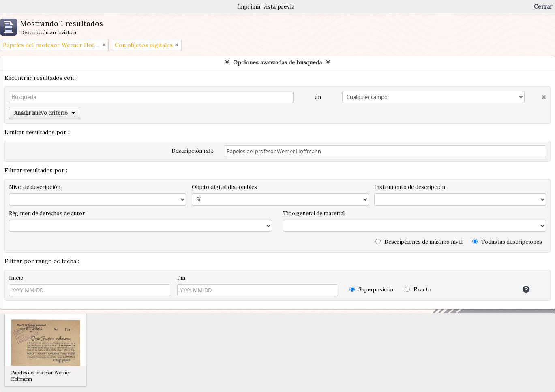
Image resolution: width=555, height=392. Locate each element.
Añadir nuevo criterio (45, 113)
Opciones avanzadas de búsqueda (277, 62)
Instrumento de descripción (410, 187)
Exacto (418, 290)
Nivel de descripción (35, 187)
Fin (181, 278)
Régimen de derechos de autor (47, 213)
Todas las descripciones (507, 242)
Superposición (372, 290)
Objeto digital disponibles (224, 187)
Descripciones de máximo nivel (419, 242)
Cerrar (543, 6)
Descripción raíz (192, 151)
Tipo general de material (314, 213)
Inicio (16, 278)
